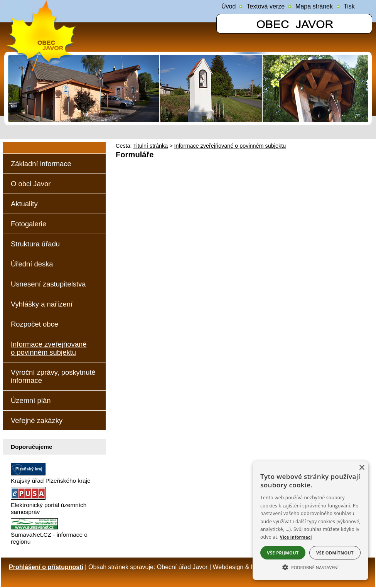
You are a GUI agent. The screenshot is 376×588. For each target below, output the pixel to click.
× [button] (362, 468)
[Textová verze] (266, 7)
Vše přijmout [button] (283, 553)
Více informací (296, 537)
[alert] (310, 521)
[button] (310, 567)
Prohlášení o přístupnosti (46, 567)
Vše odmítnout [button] (335, 553)
